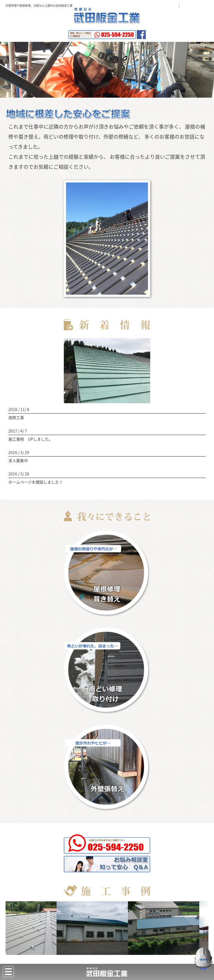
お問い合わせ (197, 5)
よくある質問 (162, 5)
